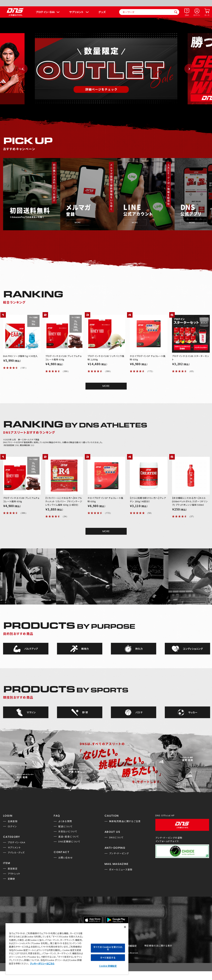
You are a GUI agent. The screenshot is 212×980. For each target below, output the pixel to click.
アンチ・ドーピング (119, 853)
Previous (23, 69)
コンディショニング (193, 649)
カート (207, 15)
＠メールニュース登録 (121, 869)
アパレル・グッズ (16, 852)
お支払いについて (68, 831)
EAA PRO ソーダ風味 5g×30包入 (21, 356)
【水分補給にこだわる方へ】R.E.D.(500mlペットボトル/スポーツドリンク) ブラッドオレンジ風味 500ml (190, 501)
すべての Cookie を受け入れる (108, 948)
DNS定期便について (69, 841)
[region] (67, 949)
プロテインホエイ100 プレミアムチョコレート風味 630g (64, 358)
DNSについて (116, 837)
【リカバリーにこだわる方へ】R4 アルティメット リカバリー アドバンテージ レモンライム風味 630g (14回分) (64, 501)
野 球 (85, 712)
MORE (106, 386)
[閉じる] (125, 927)
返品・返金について (69, 836)
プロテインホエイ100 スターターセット (190, 358)
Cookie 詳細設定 (108, 966)
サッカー (193, 712)
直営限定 (13, 869)
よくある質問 (65, 821)
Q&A (187, 15)
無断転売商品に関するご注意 (125, 821)
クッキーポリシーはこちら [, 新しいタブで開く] (42, 963)
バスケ (139, 712)
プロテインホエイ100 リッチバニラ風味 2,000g (106, 358)
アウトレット (14, 874)
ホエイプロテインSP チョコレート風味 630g (148, 358)
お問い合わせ (66, 858)
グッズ (102, 12)
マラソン (31, 712)
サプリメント (76, 12)
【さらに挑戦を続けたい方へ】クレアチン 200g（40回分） (148, 500)
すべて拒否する (108, 958)
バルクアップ (31, 649)
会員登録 (13, 821)
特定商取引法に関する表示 (158, 946)
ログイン (197, 15)
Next (189, 69)
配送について (65, 826)
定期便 (11, 879)
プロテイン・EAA (45, 12)
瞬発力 (85, 649)
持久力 (139, 649)
